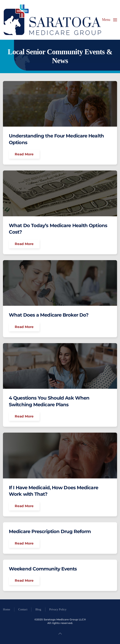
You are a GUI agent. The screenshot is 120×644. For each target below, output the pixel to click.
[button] (110, 20)
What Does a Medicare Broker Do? (49, 315)
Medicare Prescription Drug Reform (50, 531)
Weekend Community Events (43, 569)
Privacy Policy (58, 609)
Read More (24, 154)
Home (7, 609)
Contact (23, 609)
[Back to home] (52, 20)
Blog (38, 609)
